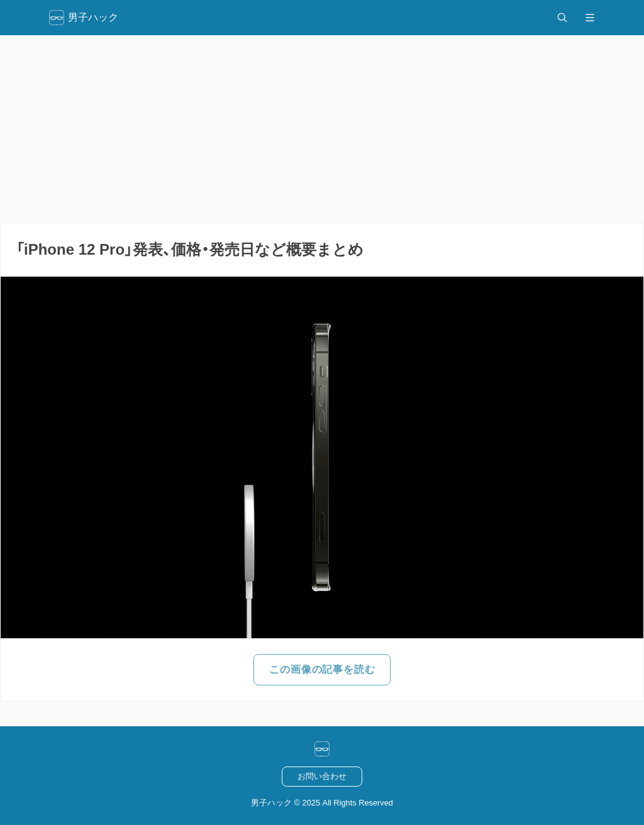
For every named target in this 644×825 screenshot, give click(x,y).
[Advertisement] (322, 129)
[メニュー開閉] (590, 18)
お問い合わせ (322, 776)
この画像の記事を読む (322, 669)
